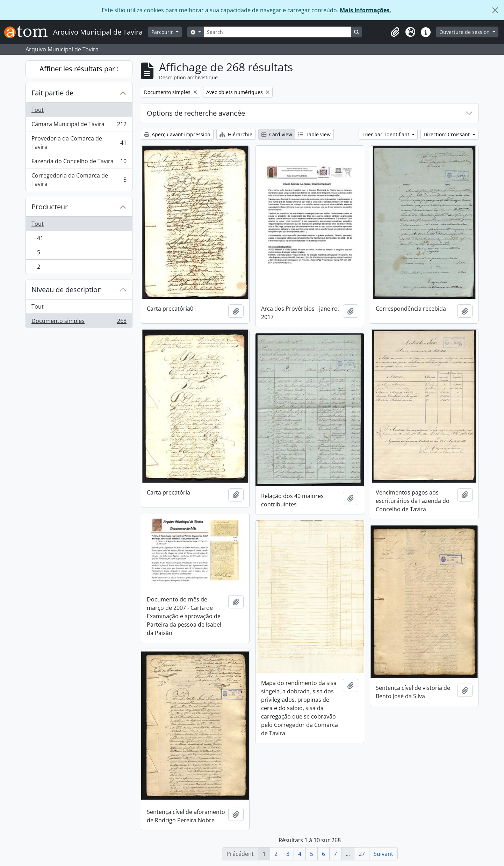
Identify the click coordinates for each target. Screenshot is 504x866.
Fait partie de (52, 93)
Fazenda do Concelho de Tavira (79, 163)
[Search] (278, 32)
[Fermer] (495, 10)
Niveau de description (67, 290)
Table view (314, 134)
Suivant (383, 854)
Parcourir (163, 32)
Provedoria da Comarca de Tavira (79, 143)
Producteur (50, 207)
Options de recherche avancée (196, 113)
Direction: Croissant (447, 134)
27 (362, 854)
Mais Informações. (365, 10)
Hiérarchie (236, 134)
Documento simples (79, 322)
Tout (38, 110)
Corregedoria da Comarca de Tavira (79, 180)
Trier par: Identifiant (386, 134)
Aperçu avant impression (177, 134)
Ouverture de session (465, 32)
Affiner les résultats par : (79, 69)
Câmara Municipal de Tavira (79, 126)
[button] (395, 32)
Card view (277, 134)
